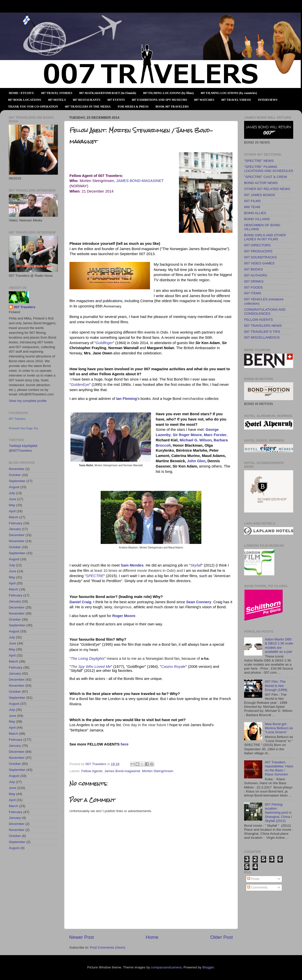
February (16, 523)
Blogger (208, 967)
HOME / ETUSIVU (22, 93)
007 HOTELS (57, 100)
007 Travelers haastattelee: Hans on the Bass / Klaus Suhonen (279, 768)
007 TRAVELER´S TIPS (262, 332)
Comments (257, 887)
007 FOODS (253, 287)
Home (152, 937)
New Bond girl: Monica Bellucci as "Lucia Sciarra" (279, 728)
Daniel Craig (80, 602)
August (14, 487)
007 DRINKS (254, 281)
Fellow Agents (92, 771)
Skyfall (196, 565)
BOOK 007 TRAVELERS (172, 107)
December (17, 535)
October (15, 475)
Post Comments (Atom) (108, 947)
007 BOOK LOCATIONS (25, 100)
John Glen (196, 461)
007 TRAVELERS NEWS (263, 326)
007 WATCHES (204, 100)
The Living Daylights (88, 659)
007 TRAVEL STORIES (57, 93)
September (17, 481)
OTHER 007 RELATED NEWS (267, 189)
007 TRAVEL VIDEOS (236, 100)
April (12, 511)
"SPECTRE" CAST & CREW (266, 177)
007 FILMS (252, 201)
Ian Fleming (127, 399)
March (14, 517)
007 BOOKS (253, 269)
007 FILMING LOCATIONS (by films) (168, 93)
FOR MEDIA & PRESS (133, 107)
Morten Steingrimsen (158, 771)
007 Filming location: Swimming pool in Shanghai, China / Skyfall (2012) (278, 813)
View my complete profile (28, 401)
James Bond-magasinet (122, 771)
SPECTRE (95, 576)
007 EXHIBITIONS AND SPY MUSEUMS (160, 100)
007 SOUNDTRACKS (260, 257)
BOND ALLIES (255, 213)
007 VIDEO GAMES (259, 263)
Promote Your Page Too (23, 428)
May (12, 505)
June (12, 499)
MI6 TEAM (252, 207)
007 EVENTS (116, 100)
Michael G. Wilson (196, 440)
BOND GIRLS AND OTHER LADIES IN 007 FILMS (265, 237)
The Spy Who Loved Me (91, 667)
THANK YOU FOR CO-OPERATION (33, 107)
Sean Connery (199, 602)
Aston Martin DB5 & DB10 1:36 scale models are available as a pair (279, 645)
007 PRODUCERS (258, 251)
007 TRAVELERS (2, 18)
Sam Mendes (132, 565)
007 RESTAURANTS (87, 100)
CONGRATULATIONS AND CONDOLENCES (265, 312)
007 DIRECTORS (257, 245)
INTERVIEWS (268, 100)
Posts (253, 879)
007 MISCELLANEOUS (262, 337)
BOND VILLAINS (257, 219)
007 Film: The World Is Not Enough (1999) (276, 686)
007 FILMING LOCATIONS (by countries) (229, 93)
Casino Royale (174, 667)
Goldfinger (104, 343)
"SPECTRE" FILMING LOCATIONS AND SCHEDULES (269, 169)
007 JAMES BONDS (260, 195)
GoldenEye (80, 385)
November (17, 469)
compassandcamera (166, 967)
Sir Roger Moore (187, 435)
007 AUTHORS (256, 275)
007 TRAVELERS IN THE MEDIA (88, 107)
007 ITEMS (253, 293)
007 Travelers (25, 307)
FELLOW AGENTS (258, 320)
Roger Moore (124, 616)
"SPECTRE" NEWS (259, 161)
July (12, 493)
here (124, 744)
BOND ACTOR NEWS (261, 183)
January (15, 529)
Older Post (222, 937)
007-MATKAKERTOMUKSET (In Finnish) (108, 93)
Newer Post (82, 937)
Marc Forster (215, 435)
